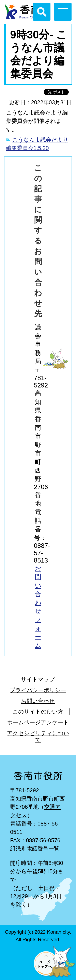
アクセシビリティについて (38, 737)
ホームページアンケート (38, 722)
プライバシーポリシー (38, 690)
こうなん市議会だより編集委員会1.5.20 (37, 144)
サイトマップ (38, 679)
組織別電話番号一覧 (35, 848)
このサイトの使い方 (38, 712)
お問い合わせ (38, 701)
